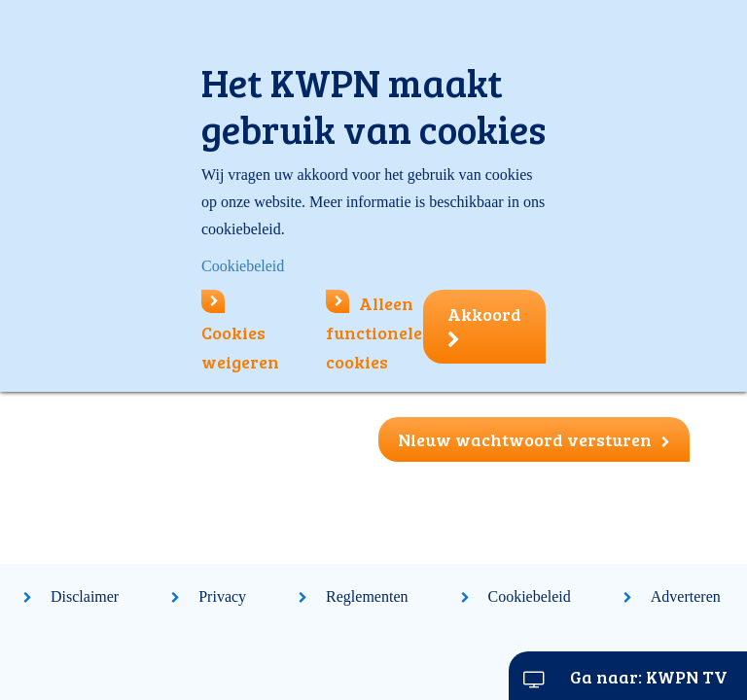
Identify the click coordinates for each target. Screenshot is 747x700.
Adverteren (686, 596)
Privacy (222, 596)
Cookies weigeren (240, 332)
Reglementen (367, 596)
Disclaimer (85, 596)
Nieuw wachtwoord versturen (534, 439)
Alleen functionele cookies (374, 332)
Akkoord (484, 326)
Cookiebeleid (530, 596)
